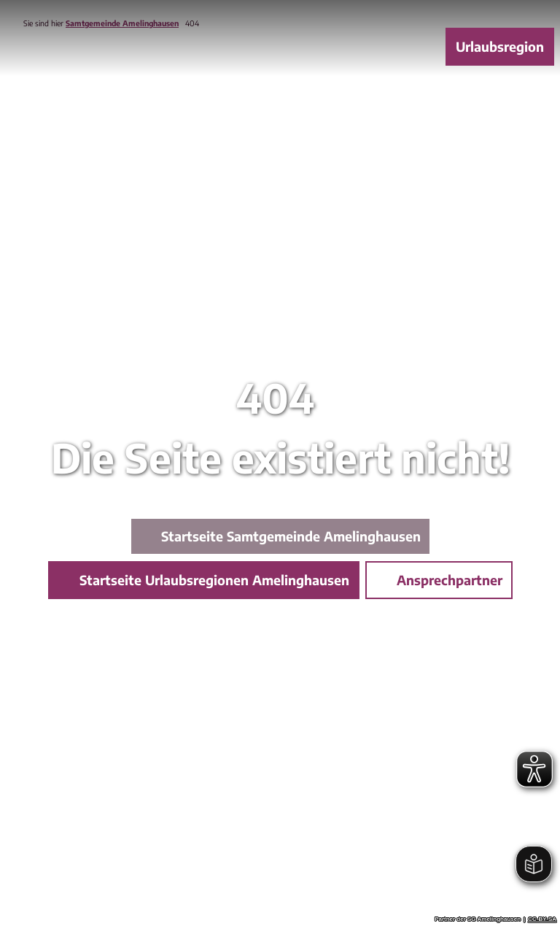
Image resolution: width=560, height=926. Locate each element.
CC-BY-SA (542, 919)
